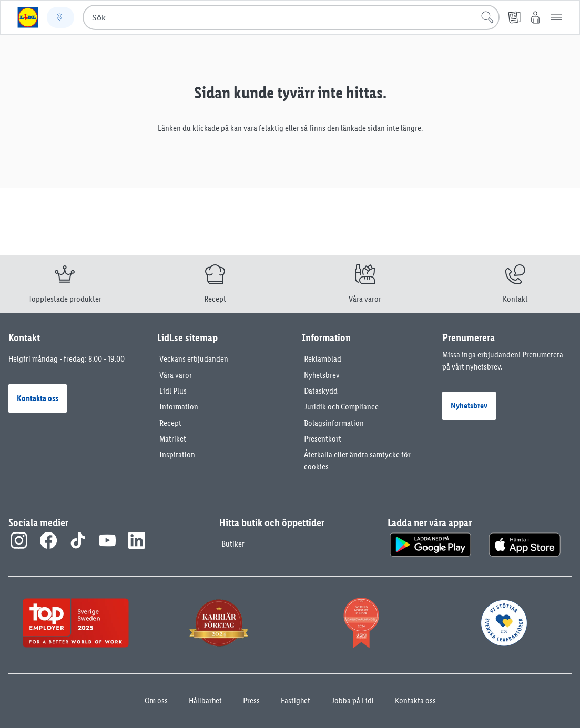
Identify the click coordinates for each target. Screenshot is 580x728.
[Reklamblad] (514, 17)
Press (251, 700)
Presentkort (323, 439)
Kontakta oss (415, 700)
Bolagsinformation (334, 423)
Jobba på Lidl (353, 700)
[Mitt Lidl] (535, 17)
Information (179, 407)
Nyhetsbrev (322, 375)
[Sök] (487, 17)
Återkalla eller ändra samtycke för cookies (357, 460)
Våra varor (176, 375)
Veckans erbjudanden (194, 359)
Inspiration (177, 454)
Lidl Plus (173, 391)
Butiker (233, 544)
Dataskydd (321, 391)
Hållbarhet (205, 700)
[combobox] (291, 17)
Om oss (156, 700)
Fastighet (296, 700)
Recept (170, 423)
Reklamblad (323, 359)
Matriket (173, 439)
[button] (556, 17)
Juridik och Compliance (341, 407)
